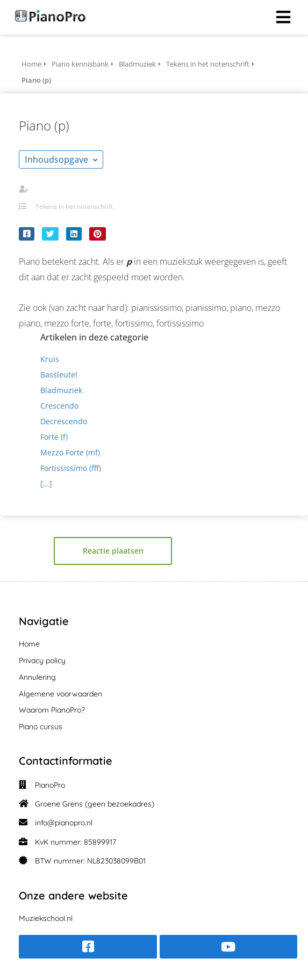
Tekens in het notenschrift (74, 206)
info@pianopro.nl (64, 823)
